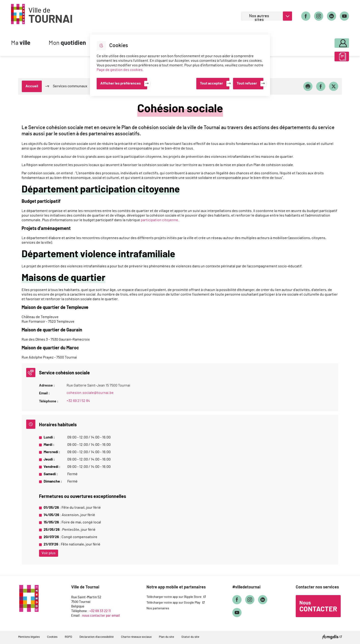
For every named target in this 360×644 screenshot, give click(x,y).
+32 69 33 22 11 (100, 611)
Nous (318, 607)
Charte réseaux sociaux (136, 637)
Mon (67, 43)
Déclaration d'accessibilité (97, 637)
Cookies (52, 637)
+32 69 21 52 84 (78, 401)
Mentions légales (29, 637)
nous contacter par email (101, 616)
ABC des (329, 58)
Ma (21, 43)
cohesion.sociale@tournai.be (90, 393)
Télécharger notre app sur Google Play (174, 603)
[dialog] (180, 65)
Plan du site (166, 637)
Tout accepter (211, 83)
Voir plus (49, 553)
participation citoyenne (159, 220)
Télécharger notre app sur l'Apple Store (174, 597)
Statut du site (190, 637)
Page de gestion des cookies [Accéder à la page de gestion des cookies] (120, 70)
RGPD (68, 637)
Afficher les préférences (121, 83)
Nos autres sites (259, 17)
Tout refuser (247, 83)
